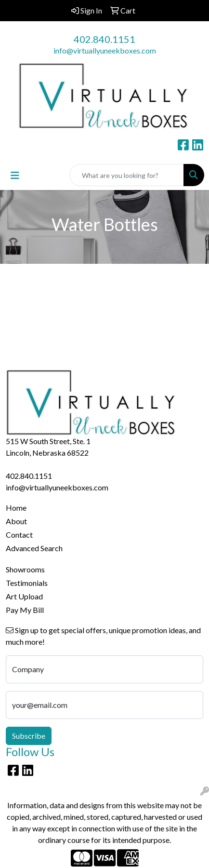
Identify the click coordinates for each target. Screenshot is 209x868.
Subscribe (29, 736)
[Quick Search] (127, 175)
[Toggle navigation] (15, 175)
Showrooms (25, 569)
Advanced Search (34, 548)
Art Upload (24, 596)
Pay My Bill (25, 610)
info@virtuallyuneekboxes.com (105, 50)
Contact (19, 535)
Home (16, 508)
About (16, 521)
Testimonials (27, 583)
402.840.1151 (104, 39)
